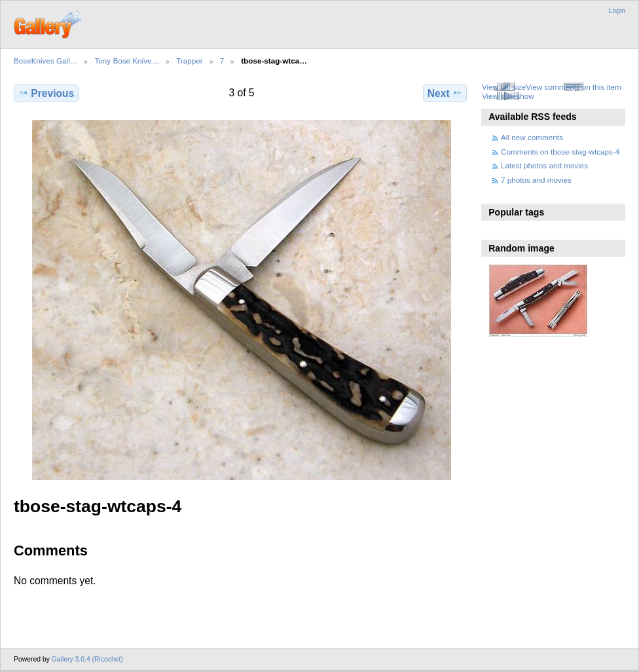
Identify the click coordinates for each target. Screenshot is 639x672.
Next (445, 93)
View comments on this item (573, 87)
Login (617, 11)
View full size (504, 87)
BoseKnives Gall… (46, 61)
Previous (46, 93)
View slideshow (508, 96)
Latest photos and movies (544, 165)
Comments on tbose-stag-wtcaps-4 (560, 152)
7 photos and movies (536, 180)
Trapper (190, 61)
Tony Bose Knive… (127, 61)
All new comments (532, 137)
